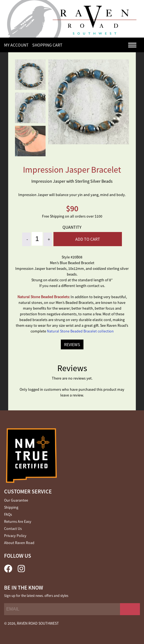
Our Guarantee (16, 500)
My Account (16, 45)
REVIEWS (72, 344)
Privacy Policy (15, 536)
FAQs (8, 514)
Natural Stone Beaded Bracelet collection (80, 331)
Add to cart (88, 239)
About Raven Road (19, 543)
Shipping (11, 507)
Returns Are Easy (18, 521)
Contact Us (13, 529)
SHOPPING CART (47, 45)
